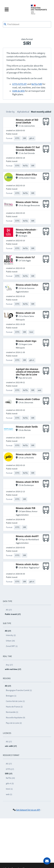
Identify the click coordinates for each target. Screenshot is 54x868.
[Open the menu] (16, 9)
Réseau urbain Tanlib (27, 427)
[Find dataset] (27, 24)
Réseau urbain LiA (25, 313)
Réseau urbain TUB (26, 508)
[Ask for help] (47, 861)
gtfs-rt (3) (10, 783)
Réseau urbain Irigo (26, 341)
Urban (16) (10, 641)
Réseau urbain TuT (25, 257)
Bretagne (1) (11, 696)
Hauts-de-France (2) (14, 707)
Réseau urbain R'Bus (26, 175)
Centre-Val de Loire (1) (15, 701)
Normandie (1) (12, 712)
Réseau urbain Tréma (27, 202)
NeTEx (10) (10, 778)
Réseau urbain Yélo (26, 455)
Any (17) (9, 665)
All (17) (9, 610)
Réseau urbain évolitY (27, 536)
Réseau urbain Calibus (28, 399)
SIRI (40, 84)
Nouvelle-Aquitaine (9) (15, 718)
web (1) (9, 794)
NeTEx (34, 84)
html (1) (9, 789)
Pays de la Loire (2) (14, 723)
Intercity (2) (11, 635)
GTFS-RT (23, 84)
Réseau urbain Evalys (27, 285)
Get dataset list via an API (28, 810)
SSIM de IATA (18, 91)
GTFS (15, 84)
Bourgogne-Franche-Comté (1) (19, 690)
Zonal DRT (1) (12, 646)
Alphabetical (23, 112)
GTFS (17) (10, 769)
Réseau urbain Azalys (27, 565)
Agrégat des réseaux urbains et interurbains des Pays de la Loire (28, 372)
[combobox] (27, 24)
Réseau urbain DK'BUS (27, 482)
